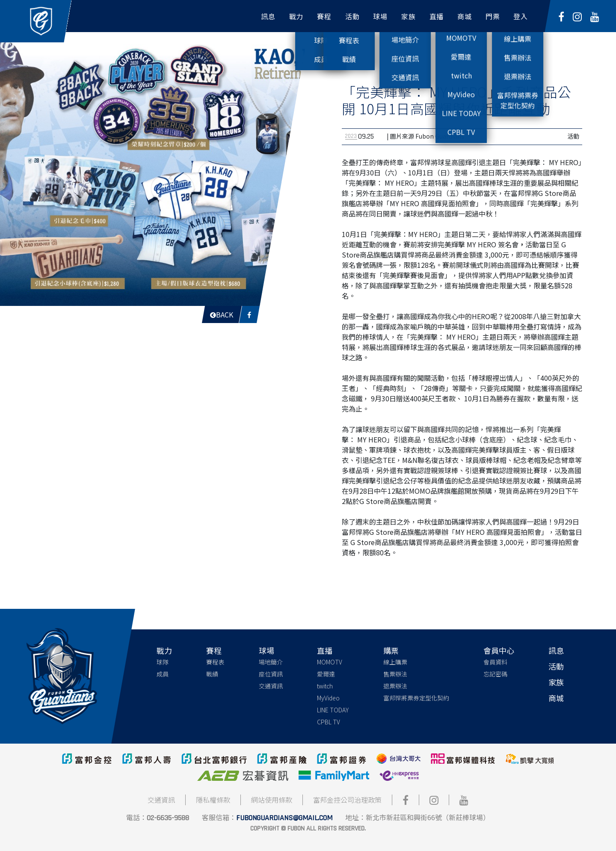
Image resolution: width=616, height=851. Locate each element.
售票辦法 (395, 674)
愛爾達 (326, 674)
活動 (556, 666)
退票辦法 (395, 686)
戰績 (212, 674)
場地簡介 (271, 662)
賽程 (214, 650)
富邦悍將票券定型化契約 (416, 698)
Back (222, 314)
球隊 (163, 662)
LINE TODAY (333, 710)
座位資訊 (271, 674)
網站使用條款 (272, 800)
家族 (556, 682)
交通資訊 (271, 686)
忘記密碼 (495, 674)
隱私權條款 (213, 800)
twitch (325, 686)
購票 (391, 650)
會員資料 (495, 662)
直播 (325, 650)
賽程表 (215, 662)
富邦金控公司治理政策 (347, 800)
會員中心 (499, 650)
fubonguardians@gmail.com (284, 818)
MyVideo (328, 698)
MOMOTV (330, 662)
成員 (163, 674)
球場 (267, 650)
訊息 (556, 650)
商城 (556, 698)
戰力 (164, 650)
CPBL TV (329, 722)
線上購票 (395, 662)
